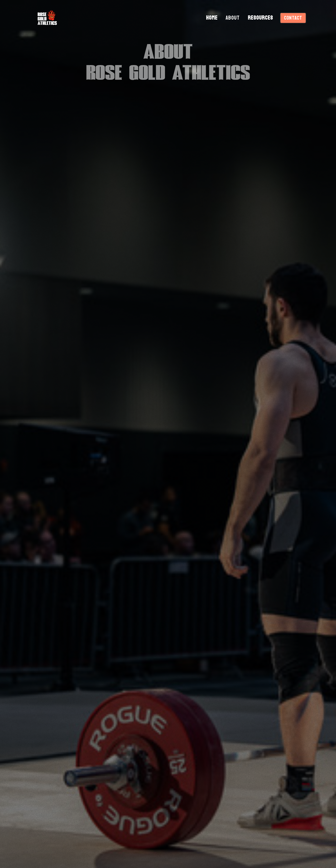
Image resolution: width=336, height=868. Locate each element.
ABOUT (233, 18)
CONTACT (293, 18)
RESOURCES (260, 18)
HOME (212, 18)
